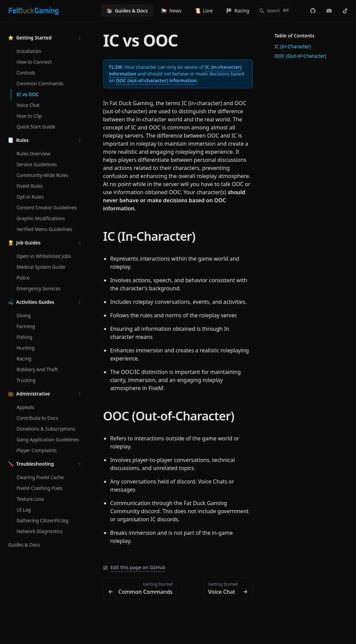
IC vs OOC (140, 40)
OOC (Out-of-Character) (169, 416)
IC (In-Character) (149, 236)
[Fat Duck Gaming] (34, 11)
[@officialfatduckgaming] (345, 11)
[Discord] (329, 11)
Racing (238, 11)
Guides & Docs (127, 11)
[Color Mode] (299, 11)
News (171, 11)
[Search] (274, 11)
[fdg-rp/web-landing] (313, 11)
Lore (204, 11)
